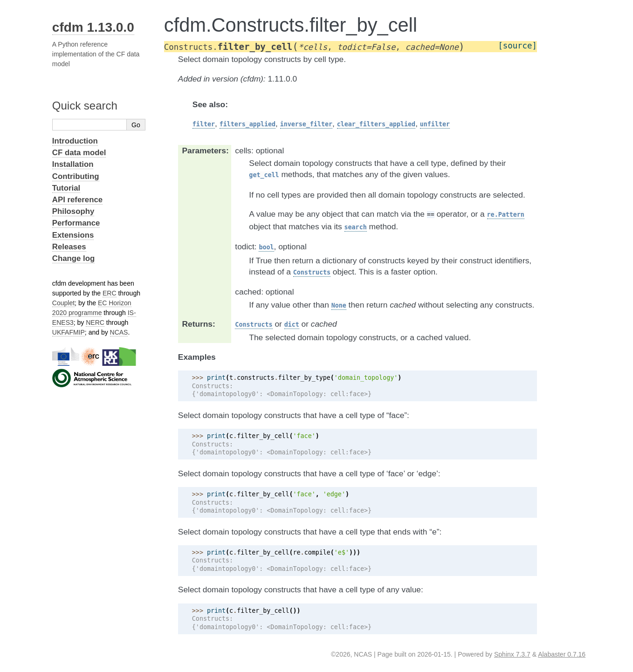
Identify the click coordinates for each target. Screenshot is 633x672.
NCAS (119, 332)
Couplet (63, 303)
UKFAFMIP (69, 332)
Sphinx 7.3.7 (512, 654)
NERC (95, 322)
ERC (110, 293)
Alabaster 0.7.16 (562, 654)
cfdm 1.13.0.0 (93, 27)
